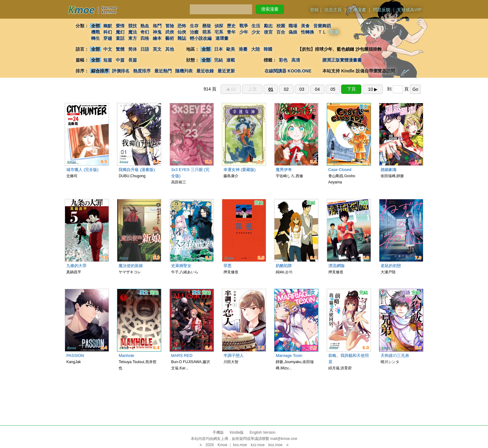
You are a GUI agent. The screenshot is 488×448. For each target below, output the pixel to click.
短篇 (108, 60)
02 (286, 89)
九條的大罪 (76, 266)
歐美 (231, 49)
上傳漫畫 (357, 10)
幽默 (108, 26)
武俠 (170, 32)
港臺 (243, 49)
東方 (133, 38)
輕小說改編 (201, 38)
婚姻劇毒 (389, 170)
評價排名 (121, 71)
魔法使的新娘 (131, 266)
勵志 (268, 26)
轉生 (96, 38)
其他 (170, 49)
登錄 (314, 10)
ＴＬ (322, 32)
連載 (231, 60)
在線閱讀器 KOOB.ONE (288, 71)
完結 (218, 60)
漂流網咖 (336, 266)
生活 (256, 26)
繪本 (157, 38)
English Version (263, 432)
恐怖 (182, 26)
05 (333, 89)
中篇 (120, 60)
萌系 (207, 32)
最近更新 (226, 71)
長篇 (133, 60)
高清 (296, 60)
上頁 (252, 89)
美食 (305, 26)
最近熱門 (163, 71)
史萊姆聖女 (181, 266)
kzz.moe (258, 445)
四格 (145, 38)
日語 (145, 49)
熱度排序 (142, 71)
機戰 (96, 32)
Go (415, 89)
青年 (231, 32)
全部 (96, 26)
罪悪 (228, 266)
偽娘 (293, 32)
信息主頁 (333, 10)
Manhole (126, 356)
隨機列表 (184, 71)
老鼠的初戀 (391, 266)
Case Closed (340, 170)
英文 (157, 49)
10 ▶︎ (373, 89)
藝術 (170, 38)
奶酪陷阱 (284, 266)
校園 (281, 26)
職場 (293, 26)
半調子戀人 (234, 356)
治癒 (194, 32)
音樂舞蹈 (322, 26)
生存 (194, 26)
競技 (133, 26)
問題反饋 (382, 10)
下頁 (351, 89)
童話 (120, 38)
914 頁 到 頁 (312, 89)
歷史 (231, 26)
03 (302, 89)
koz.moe (275, 445)
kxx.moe (240, 445)
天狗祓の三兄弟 (395, 356)
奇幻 (145, 32)
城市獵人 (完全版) (82, 170)
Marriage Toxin (289, 356)
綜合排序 (100, 71)
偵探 (219, 26)
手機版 (218, 432)
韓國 (268, 49)
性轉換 (307, 32)
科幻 (108, 32)
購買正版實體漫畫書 (342, 60)
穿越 (108, 38)
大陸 (256, 49)
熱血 (145, 26)
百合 (281, 32)
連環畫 (222, 38)
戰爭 (244, 26)
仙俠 (182, 32)
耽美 (335, 32)
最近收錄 (205, 71)
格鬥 (157, 26)
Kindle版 (237, 432)
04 (317, 89)
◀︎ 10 (231, 89)
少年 (244, 32)
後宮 (268, 32)
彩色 (283, 60)
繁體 (120, 49)
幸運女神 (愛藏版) (239, 170)
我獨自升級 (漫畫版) (137, 170)
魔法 (133, 32)
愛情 (120, 26)
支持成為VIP (409, 10)
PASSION (75, 356)
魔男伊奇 (284, 170)
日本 (218, 49)
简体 (133, 49)
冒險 (170, 26)
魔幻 (120, 32)
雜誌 (182, 38)
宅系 (219, 32)
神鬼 (157, 32)
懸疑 (207, 26)
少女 (256, 32)
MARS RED (182, 356)
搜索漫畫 (270, 9)
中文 (108, 49)
